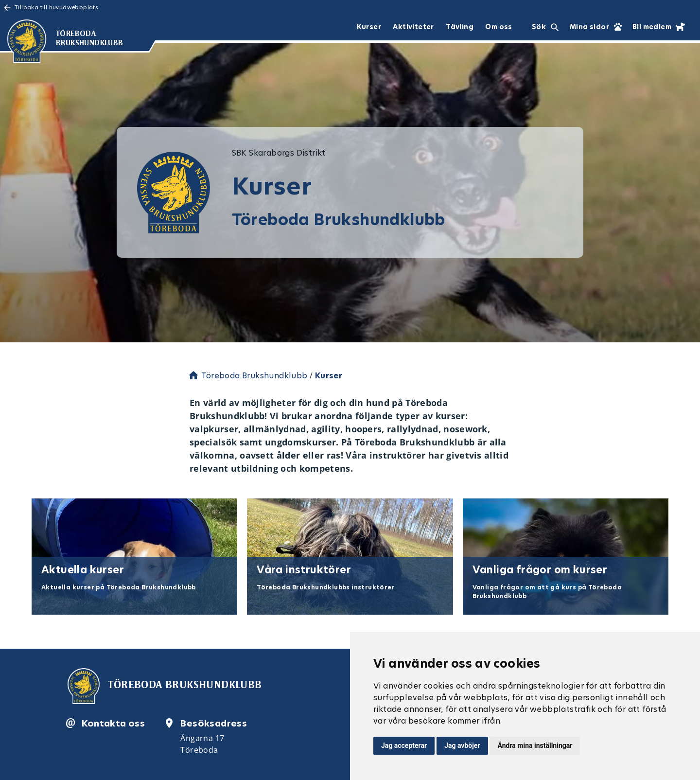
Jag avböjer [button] (462, 745)
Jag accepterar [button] (404, 745)
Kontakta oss (113, 723)
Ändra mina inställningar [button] (535, 745)
